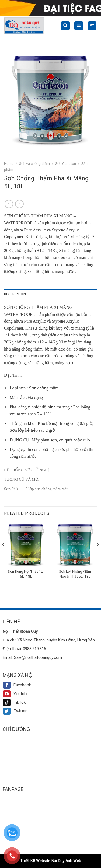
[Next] (97, 555)
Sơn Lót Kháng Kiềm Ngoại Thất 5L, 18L (75, 574)
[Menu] (79, 26)
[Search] (65, 26)
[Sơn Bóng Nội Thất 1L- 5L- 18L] (26, 544)
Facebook (17, 685)
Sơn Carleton (66, 163)
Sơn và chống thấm (34, 163)
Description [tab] (15, 294)
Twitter (15, 711)
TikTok (14, 702)
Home (9, 163)
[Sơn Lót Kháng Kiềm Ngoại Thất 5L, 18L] (75, 544)
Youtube (16, 694)
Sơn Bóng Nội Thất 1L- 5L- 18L (26, 574)
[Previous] (4, 555)
